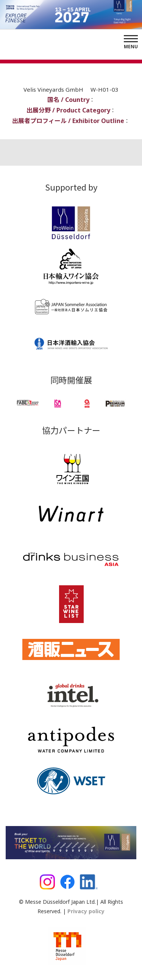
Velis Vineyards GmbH (54, 89)
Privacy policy (85, 911)
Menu (131, 47)
